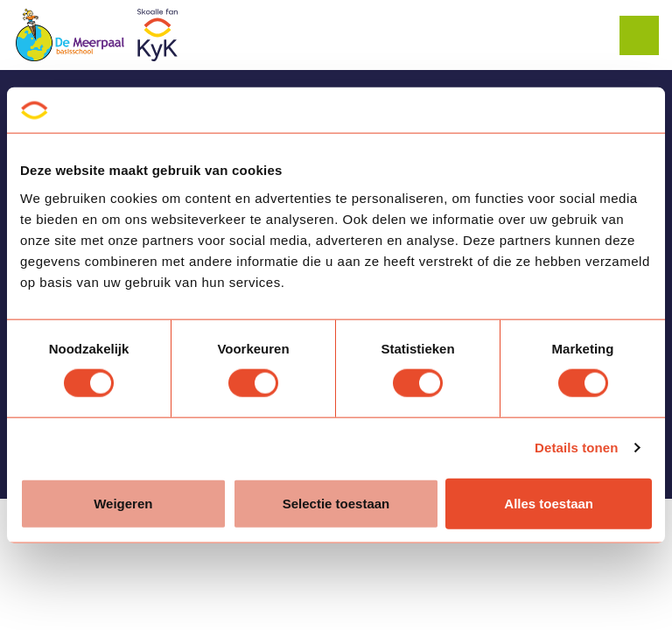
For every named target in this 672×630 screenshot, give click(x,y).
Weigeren (123, 503)
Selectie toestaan (336, 503)
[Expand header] (646, 35)
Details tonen (576, 448)
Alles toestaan (549, 503)
